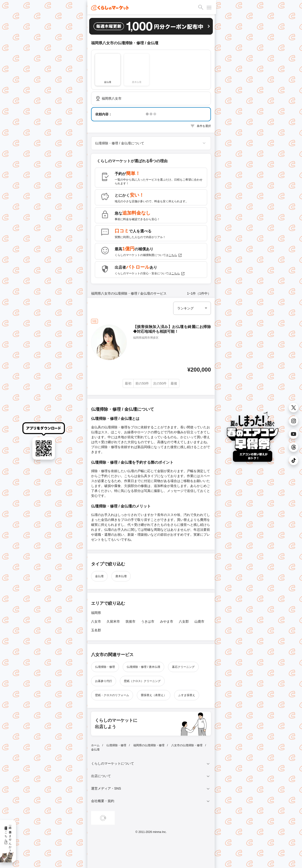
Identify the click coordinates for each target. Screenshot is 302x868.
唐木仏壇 (121, 576)
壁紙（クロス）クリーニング (142, 681)
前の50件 (142, 383)
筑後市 (130, 621)
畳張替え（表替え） (154, 695)
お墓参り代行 (104, 681)
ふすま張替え (187, 695)
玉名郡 (96, 630)
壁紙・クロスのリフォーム (112, 695)
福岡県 (96, 613)
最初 (128, 383)
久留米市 (113, 621)
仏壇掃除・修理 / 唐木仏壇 (143, 667)
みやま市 (167, 621)
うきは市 (148, 621)
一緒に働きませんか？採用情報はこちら (8, 837)
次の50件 (160, 383)
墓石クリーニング (183, 667)
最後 (174, 383)
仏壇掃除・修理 (105, 667)
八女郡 (184, 621)
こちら (175, 255)
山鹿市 (199, 621)
